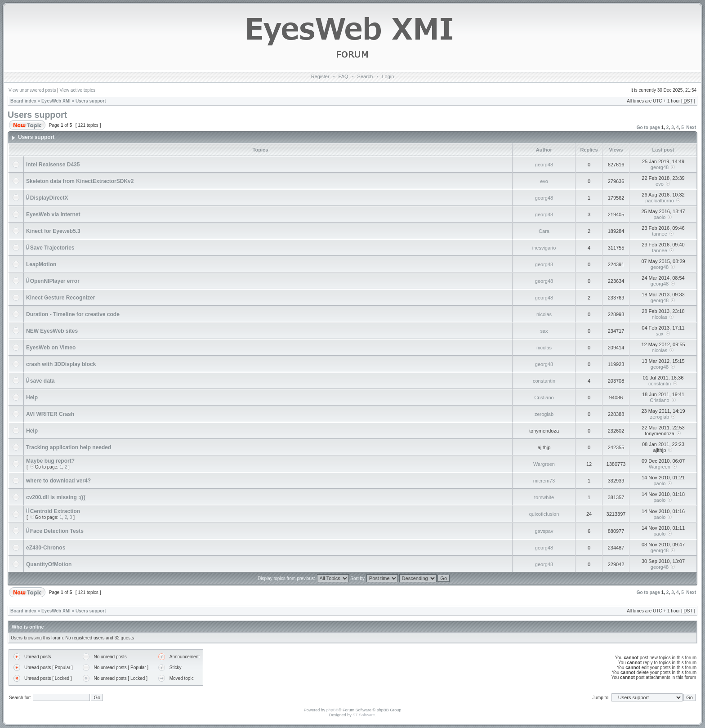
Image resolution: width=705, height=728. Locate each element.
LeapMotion (41, 264)
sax (544, 331)
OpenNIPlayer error (55, 281)
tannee (660, 234)
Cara (544, 231)
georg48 (544, 165)
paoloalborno (660, 201)
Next (691, 127)
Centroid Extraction (55, 511)
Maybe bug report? (50, 461)
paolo (660, 217)
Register (320, 76)
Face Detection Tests (57, 531)
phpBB (332, 710)
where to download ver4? (58, 481)
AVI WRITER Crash (50, 414)
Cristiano (544, 397)
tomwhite (544, 497)
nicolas (544, 314)
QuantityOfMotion (49, 564)
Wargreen (544, 464)
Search (365, 76)
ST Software (364, 715)
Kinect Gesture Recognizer (60, 298)
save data (42, 381)
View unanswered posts (32, 90)
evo (544, 181)
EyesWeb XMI (56, 101)
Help (32, 397)
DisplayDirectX (49, 198)
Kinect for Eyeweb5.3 (53, 231)
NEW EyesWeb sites (52, 331)
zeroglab (544, 414)
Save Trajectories (52, 248)
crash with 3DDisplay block (61, 364)
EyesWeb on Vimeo (51, 348)
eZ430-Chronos (46, 548)
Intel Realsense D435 (53, 165)
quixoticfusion (544, 514)
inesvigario (544, 248)
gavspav (544, 531)
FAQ (344, 76)
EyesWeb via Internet (53, 214)
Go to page (648, 127)
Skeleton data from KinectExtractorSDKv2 (80, 181)
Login (388, 76)
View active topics (78, 90)
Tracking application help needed (69, 447)
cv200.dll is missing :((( (56, 497)
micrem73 (544, 481)
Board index (23, 101)
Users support (91, 101)
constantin (544, 381)
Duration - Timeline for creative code (73, 314)
